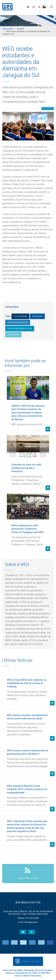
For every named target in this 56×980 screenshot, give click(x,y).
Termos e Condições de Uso (18, 973)
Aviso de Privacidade (13, 970)
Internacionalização (18, 322)
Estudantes (13, 335)
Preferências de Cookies (31, 961)
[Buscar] (39, 7)
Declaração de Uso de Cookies (38, 970)
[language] (45, 7)
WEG (6, 7)
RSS (35, 973)
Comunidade (20, 316)
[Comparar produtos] (34, 7)
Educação (37, 316)
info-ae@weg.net (31, 922)
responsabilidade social (20, 328)
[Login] (28, 7)
